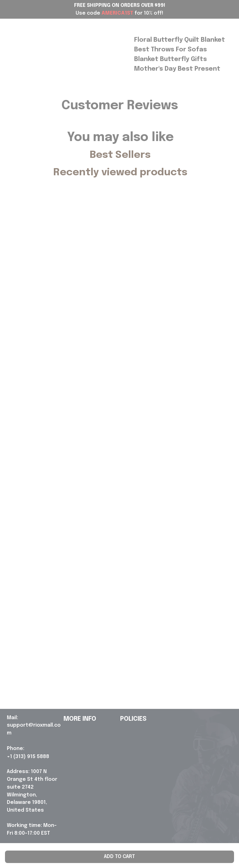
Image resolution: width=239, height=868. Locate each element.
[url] (34, 726)
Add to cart (119, 857)
